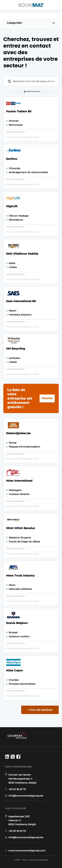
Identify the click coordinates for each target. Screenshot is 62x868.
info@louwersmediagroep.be (26, 796)
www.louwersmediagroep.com (27, 851)
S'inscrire (47, 398)
